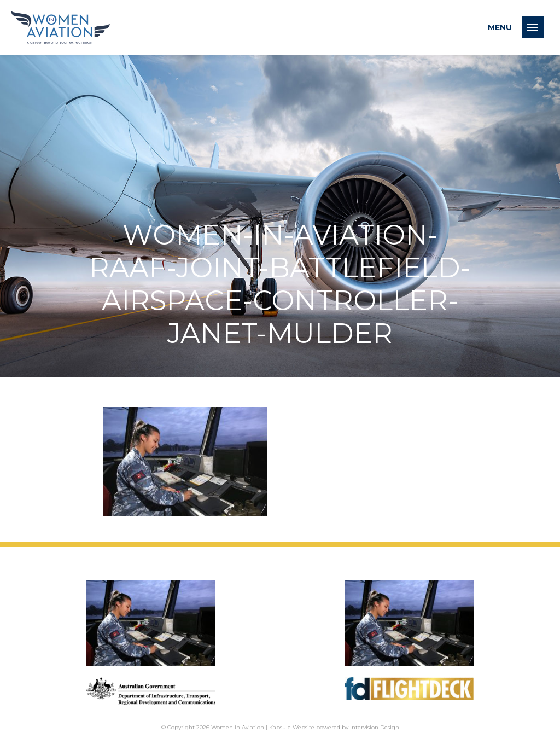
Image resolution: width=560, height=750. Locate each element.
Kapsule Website (292, 727)
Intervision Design (375, 727)
